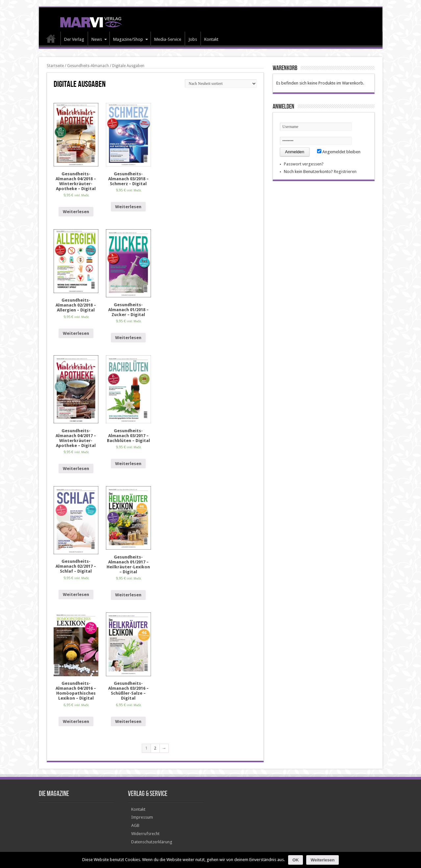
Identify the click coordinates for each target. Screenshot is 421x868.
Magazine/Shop (131, 39)
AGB (135, 825)
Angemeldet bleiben (339, 152)
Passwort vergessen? (304, 164)
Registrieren (345, 172)
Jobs (193, 39)
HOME (51, 40)
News (99, 39)
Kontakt (211, 39)
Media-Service (168, 39)
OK (296, 860)
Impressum (142, 817)
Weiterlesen (76, 212)
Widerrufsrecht (145, 834)
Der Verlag (74, 39)
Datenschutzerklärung (152, 842)
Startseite (55, 66)
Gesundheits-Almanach (88, 66)
